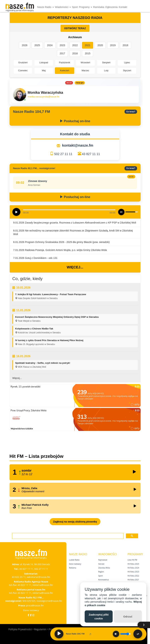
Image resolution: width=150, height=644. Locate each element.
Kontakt (123, 7)
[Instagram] (33, 615)
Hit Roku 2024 (133, 568)
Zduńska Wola (104, 568)
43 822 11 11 (25, 585)
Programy (85, 7)
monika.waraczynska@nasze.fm (43, 97)
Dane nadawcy (31, 610)
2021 (88, 45)
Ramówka (99, 7)
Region (101, 572)
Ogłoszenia (111, 7)
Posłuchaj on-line (75, 121)
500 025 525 (29, 601)
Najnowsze (103, 560)
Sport (75, 7)
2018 (125, 45)
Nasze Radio (46, 7)
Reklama (73, 568)
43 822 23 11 (19, 577)
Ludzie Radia (74, 560)
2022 (75, 45)
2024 (50, 45)
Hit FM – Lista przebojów (37, 456)
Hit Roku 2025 (133, 564)
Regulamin (40, 629)
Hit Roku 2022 (133, 576)
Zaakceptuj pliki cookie (99, 616)
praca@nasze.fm (35, 605)
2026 (25, 45)
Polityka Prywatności (20, 629)
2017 (62, 53)
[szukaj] (67, 536)
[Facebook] (28, 615)
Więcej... (75, 267)
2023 (62, 45)
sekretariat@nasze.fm (38, 577)
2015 (88, 53)
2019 (113, 45)
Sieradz (101, 564)
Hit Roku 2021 (133, 580)
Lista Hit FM (132, 560)
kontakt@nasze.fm (78, 145)
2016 (75, 53)
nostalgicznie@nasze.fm (49, 601)
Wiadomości (63, 7)
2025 (37, 45)
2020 (100, 45)
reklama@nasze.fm (43, 585)
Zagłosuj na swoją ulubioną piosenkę (75, 522)
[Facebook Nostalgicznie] (31, 615)
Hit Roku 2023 (133, 572)
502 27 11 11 (63, 154)
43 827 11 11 (91, 154)
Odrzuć (128, 617)
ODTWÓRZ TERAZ (75, 28)
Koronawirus (104, 580)
